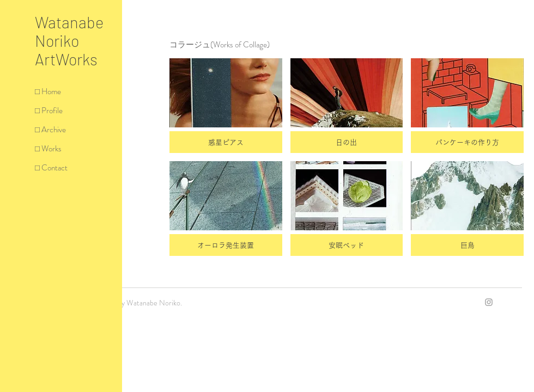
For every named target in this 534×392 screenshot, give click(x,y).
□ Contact (51, 168)
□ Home (48, 91)
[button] (226, 106)
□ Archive (50, 130)
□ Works (48, 149)
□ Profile (49, 111)
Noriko (57, 41)
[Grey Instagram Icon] (489, 302)
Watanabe (69, 22)
